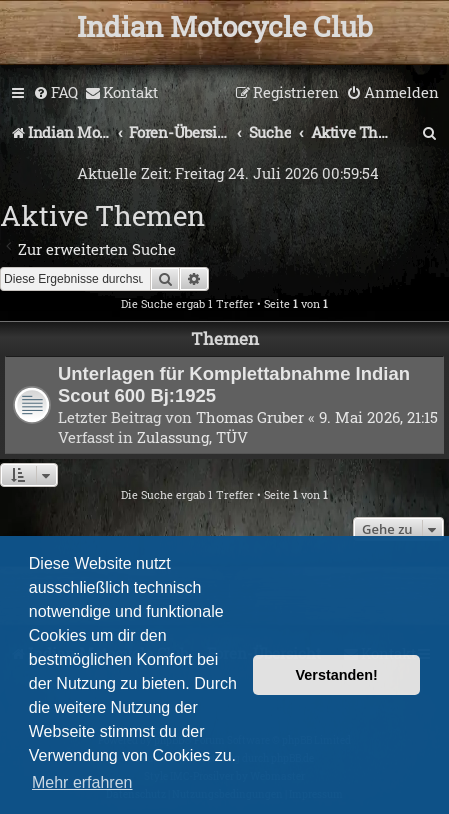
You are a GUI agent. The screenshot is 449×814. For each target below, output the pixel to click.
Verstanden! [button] (337, 675)
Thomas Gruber (250, 417)
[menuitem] (55, 93)
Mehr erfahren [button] (82, 782)
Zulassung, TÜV (192, 437)
